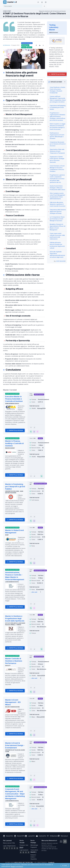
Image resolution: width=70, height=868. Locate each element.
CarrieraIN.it (43, 836)
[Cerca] (44, 6)
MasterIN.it (10, 836)
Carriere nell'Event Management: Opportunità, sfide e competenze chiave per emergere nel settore (58, 99)
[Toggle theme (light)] (38, 2)
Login (5, 846)
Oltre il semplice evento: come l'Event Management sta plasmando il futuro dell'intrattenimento (57, 196)
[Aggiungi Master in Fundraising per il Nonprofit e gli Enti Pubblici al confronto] (34, 517)
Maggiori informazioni (17, 866)
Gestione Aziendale (27, 43)
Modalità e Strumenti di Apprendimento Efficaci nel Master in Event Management (58, 227)
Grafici (32, 857)
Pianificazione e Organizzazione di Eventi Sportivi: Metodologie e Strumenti (57, 136)
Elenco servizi (7, 843)
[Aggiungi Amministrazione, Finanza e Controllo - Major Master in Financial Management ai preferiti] (31, 604)
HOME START (7, 11)
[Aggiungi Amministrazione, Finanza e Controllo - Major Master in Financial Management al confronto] (34, 604)
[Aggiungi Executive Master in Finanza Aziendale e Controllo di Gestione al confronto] (34, 427)
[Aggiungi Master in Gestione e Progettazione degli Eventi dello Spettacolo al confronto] (34, 649)
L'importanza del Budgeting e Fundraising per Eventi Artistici (58, 107)
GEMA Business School (12, 404)
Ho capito (65, 865)
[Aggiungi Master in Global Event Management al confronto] (34, 559)
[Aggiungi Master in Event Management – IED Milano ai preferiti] (31, 731)
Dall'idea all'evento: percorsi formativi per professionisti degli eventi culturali (57, 245)
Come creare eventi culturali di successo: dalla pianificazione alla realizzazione (57, 236)
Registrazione (12, 846)
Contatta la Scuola (15, 430)
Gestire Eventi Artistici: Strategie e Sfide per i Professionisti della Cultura (57, 188)
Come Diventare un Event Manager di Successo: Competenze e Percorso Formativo (57, 169)
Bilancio (30, 47)
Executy (8, 666)
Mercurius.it (64, 836)
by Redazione (7, 45)
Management (25, 45)
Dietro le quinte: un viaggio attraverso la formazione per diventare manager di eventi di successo (58, 127)
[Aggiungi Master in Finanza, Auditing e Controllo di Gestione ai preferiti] (31, 476)
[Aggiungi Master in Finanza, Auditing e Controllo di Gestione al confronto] (34, 476)
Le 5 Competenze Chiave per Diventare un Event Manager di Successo (57, 219)
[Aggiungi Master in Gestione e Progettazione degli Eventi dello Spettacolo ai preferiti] (31, 649)
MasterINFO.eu (22, 836)
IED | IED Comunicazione (12, 707)
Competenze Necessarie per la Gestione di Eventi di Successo (58, 144)
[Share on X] (43, 45)
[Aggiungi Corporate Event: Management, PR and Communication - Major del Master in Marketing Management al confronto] (34, 821)
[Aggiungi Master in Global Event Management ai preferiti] (31, 559)
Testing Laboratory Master (54, 27)
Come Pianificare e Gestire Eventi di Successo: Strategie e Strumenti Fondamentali (58, 90)
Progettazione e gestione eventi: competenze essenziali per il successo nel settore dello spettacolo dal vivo (57, 179)
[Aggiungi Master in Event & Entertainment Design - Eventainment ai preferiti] (31, 775)
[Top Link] (46, 2)
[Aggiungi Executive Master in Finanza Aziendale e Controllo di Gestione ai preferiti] (31, 427)
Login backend (24, 850)
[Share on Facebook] (36, 45)
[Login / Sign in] (42, 2)
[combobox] (23, 6)
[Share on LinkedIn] (40, 45)
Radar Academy (10, 448)
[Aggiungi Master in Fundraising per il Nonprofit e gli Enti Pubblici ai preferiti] (31, 517)
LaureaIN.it (31, 836)
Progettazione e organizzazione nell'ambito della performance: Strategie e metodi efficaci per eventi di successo (58, 117)
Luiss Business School (12, 582)
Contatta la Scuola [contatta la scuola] (57, 74)
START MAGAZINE (61, 261)
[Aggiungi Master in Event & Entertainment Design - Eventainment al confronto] (34, 775)
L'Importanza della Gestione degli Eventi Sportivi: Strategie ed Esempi (58, 211)
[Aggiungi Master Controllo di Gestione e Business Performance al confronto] (34, 688)
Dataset (33, 855)
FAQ (14, 843)
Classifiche (34, 859)
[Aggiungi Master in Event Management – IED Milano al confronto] (34, 731)
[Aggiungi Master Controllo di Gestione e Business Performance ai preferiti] (31, 688)
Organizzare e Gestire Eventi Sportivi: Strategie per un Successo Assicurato (57, 159)
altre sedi (34, 592)
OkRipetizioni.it (55, 836)
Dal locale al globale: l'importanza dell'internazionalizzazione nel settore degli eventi (57, 254)
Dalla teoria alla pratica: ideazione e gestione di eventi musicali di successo (58, 204)
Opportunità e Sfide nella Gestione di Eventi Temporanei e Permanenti (57, 151)
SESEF (7, 535)
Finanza (24, 47)
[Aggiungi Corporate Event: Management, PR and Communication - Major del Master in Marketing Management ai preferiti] (31, 821)
